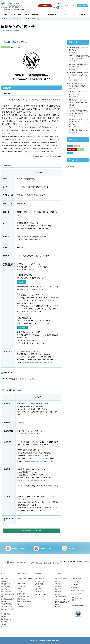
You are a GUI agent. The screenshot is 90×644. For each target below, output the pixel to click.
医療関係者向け (72, 149)
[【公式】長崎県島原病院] (12, 4)
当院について (9, 15)
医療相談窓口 (73, 548)
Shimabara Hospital (44, 641)
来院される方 (24, 15)
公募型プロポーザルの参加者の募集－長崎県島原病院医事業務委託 (78, 103)
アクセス (66, 15)
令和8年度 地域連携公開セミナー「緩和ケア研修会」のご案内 (79, 75)
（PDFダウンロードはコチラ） (27, 379)
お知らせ (70, 146)
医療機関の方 (38, 15)
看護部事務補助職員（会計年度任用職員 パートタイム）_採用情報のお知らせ (79, 122)
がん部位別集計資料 (80, 153)
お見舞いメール (46, 548)
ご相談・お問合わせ (82, 6)
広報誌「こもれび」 (19, 548)
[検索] (67, 6)
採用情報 (52, 15)
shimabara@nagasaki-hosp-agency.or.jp (38, 362)
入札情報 (70, 153)
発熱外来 (45, 6)
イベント (5, 47)
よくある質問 (81, 15)
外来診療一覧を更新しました (78, 130)
